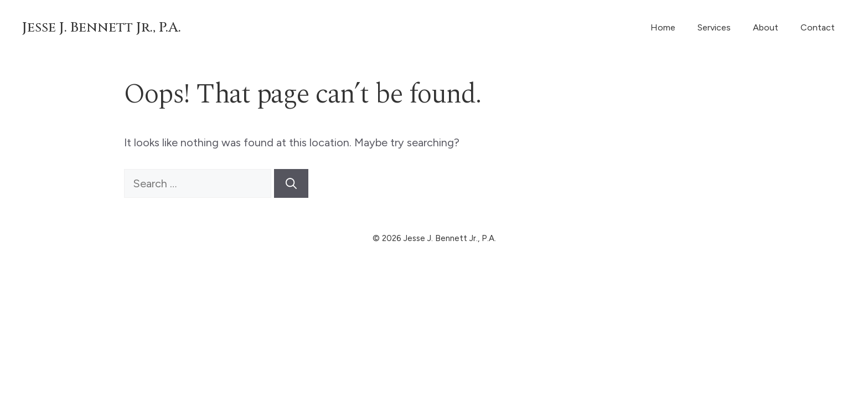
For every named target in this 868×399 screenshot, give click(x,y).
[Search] (291, 183)
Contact (818, 27)
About (766, 27)
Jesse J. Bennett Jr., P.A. (102, 27)
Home (663, 27)
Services (714, 27)
